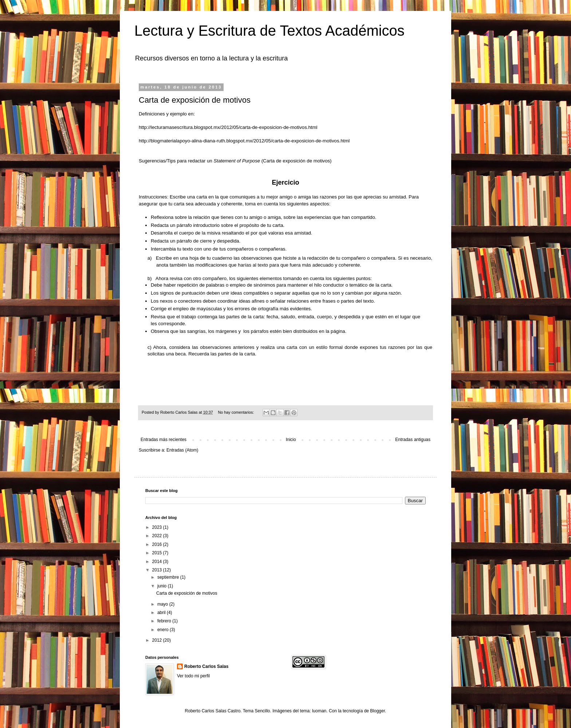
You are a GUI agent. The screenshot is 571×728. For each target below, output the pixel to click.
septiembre (169, 577)
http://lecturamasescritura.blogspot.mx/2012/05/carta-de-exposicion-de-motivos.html (228, 127)
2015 (158, 553)
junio (163, 586)
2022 (158, 536)
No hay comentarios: (237, 412)
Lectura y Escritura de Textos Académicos (269, 31)
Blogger (377, 711)
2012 (158, 640)
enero (164, 630)
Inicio (291, 440)
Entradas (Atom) (182, 450)
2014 (158, 562)
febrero (165, 621)
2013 (158, 570)
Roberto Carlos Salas (206, 666)
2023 (158, 527)
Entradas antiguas (413, 440)
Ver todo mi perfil (193, 676)
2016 (158, 544)
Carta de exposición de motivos (195, 100)
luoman (319, 711)
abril (162, 613)
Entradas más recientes (164, 440)
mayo (163, 604)
